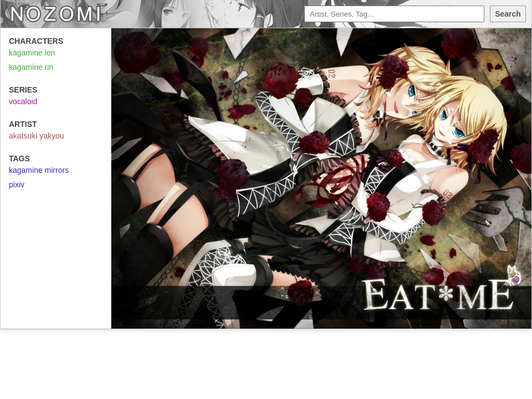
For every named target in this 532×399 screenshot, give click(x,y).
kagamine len (32, 53)
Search (508, 14)
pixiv (17, 185)
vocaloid (23, 101)
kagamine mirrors (39, 170)
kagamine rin (31, 67)
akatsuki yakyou (37, 136)
